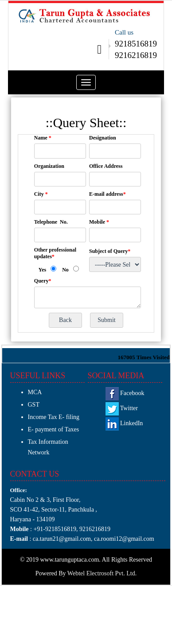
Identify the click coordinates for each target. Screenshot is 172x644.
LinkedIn (124, 423)
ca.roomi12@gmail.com (124, 539)
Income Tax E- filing (54, 417)
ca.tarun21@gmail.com (61, 539)
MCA (35, 392)
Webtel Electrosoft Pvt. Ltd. (102, 573)
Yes (42, 270)
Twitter (122, 408)
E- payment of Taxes (54, 429)
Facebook (125, 393)
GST (34, 405)
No (65, 270)
